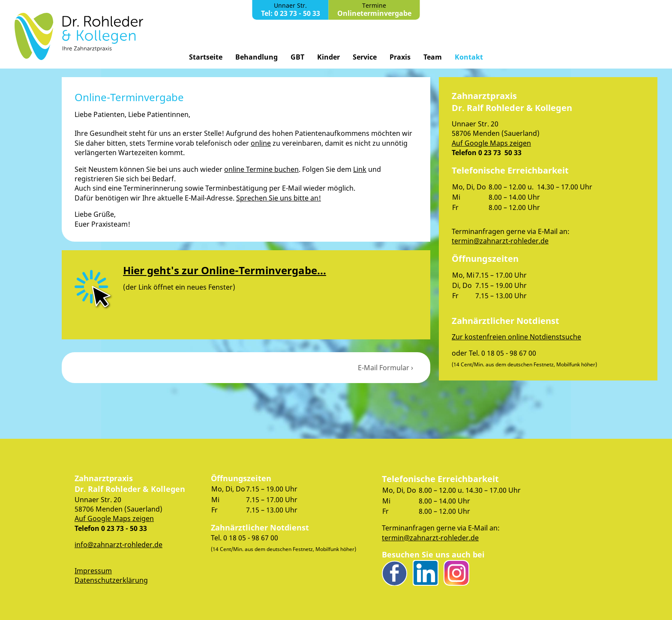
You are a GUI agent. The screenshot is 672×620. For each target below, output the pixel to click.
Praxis (400, 57)
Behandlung (256, 57)
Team (433, 57)
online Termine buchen (261, 169)
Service (365, 57)
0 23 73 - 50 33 (124, 528)
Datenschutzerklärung (111, 580)
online (261, 143)
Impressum (93, 571)
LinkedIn (426, 573)
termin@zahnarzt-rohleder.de (500, 241)
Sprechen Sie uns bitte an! (279, 198)
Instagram (456, 573)
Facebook (395, 573)
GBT (297, 57)
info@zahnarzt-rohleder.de (118, 545)
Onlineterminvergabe (374, 13)
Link (360, 169)
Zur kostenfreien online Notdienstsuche (516, 337)
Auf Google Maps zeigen (491, 143)
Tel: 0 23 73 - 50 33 (291, 13)
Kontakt (469, 57)
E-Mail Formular (384, 368)
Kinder (328, 57)
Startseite (206, 57)
